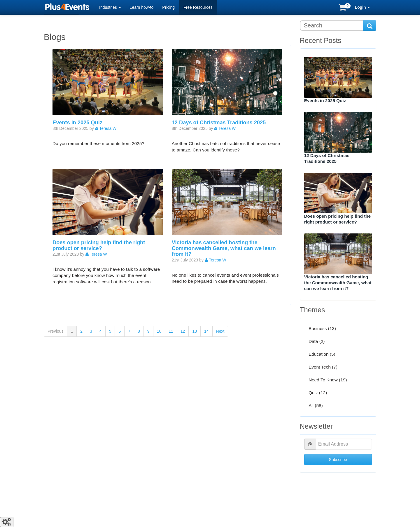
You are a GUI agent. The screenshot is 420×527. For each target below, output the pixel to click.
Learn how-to (142, 7)
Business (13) (322, 328)
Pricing (168, 7)
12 (183, 331)
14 (206, 331)
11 (171, 331)
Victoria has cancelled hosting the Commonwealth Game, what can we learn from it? (224, 248)
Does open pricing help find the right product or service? (99, 245)
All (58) (316, 406)
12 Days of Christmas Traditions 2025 (219, 123)
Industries (110, 7)
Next (220, 331)
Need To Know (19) (328, 380)
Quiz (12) (318, 393)
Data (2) (317, 341)
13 (195, 331)
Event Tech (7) (323, 367)
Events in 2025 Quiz (77, 123)
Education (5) (322, 354)
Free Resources (198, 7)
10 (159, 331)
